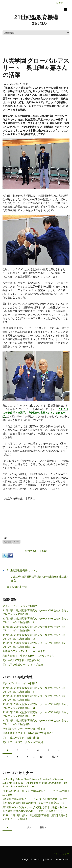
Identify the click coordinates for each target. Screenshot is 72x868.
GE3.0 (17, 542)
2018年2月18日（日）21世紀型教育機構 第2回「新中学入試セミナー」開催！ (35, 817)
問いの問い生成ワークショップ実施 (23, 665)
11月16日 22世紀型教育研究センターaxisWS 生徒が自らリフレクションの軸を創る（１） (36, 645)
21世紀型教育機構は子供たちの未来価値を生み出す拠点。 (40, 578)
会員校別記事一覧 (17, 587)
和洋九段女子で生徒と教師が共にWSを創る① (28, 656)
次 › (41, 757)
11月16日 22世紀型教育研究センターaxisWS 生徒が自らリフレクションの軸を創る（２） (36, 637)
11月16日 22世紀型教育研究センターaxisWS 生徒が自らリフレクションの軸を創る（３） (36, 629)
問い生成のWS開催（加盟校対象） (22, 660)
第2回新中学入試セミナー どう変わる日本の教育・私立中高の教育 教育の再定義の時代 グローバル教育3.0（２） (35, 801)
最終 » (55, 757)
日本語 (60, 3)
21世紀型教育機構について (22, 570)
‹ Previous (31, 551)
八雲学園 (8, 542)
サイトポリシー (61, 853)
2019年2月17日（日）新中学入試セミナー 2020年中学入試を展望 (36, 793)
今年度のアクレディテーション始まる (24, 651)
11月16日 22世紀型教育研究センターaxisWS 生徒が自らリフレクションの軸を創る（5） (36, 612)
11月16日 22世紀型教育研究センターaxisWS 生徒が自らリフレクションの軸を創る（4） (36, 620)
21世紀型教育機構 (36, 17)
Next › (44, 551)
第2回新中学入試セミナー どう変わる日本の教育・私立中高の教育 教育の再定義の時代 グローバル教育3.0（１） (35, 809)
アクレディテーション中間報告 (20, 606)
